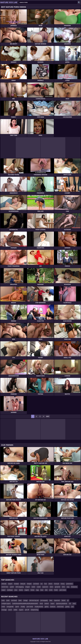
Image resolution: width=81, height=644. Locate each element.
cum (72, 607)
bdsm (51, 587)
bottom (47, 604)
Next (48, 416)
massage (4, 610)
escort (10, 610)
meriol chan (5, 587)
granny (67, 607)
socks (8, 600)
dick (46, 590)
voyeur (3, 590)
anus (16, 590)
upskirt (12, 587)
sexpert (10, 584)
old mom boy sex (34, 600)
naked (33, 587)
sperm (17, 607)
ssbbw (15, 610)
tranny (63, 584)
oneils (3, 607)
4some (63, 600)
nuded (39, 587)
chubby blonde (39, 607)
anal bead (36, 584)
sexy (68, 587)
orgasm (21, 610)
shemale (4, 584)
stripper (28, 587)
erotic (51, 590)
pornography (44, 600)
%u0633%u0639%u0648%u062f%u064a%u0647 (25, 604)
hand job (57, 584)
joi (68, 600)
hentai (32, 590)
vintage (25, 600)
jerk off (27, 610)
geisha (47, 607)
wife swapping (20, 587)
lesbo (20, 600)
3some (21, 590)
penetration (69, 584)
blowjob (29, 584)
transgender (10, 607)
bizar (42, 590)
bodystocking (35, 610)
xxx (42, 584)
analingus (10, 590)
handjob (16, 584)
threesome (74, 587)
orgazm (27, 590)
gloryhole (57, 587)
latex (51, 600)
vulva (3, 600)
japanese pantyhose (62, 604)
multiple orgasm (6, 604)
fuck (46, 584)
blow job (23, 584)
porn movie (63, 590)
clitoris (50, 584)
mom (74, 604)
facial (41, 604)
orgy (37, 590)
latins (63, 587)
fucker (56, 590)
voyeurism (45, 587)
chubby (23, 607)
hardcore (53, 607)
